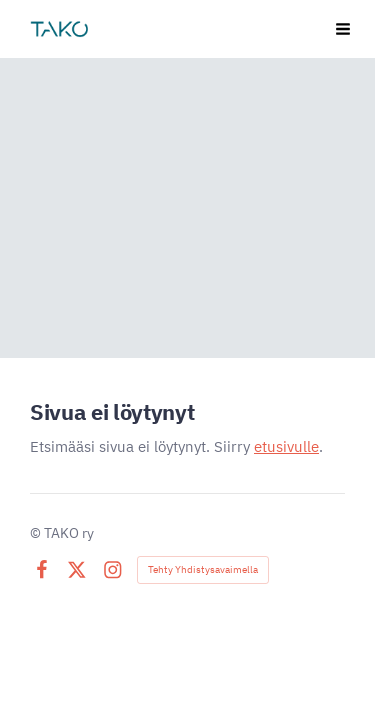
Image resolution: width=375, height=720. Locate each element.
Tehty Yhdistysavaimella (203, 569)
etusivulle (286, 446)
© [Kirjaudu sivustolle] (37, 533)
